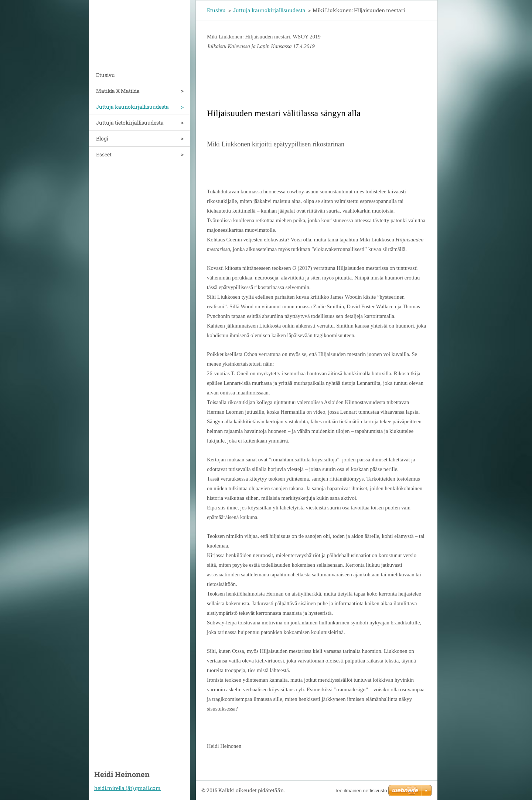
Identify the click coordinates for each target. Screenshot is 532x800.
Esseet (104, 154)
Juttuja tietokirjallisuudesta (130, 123)
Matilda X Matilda (118, 91)
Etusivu (105, 75)
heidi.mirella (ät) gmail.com (127, 788)
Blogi (102, 138)
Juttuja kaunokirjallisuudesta (132, 107)
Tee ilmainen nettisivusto (361, 791)
